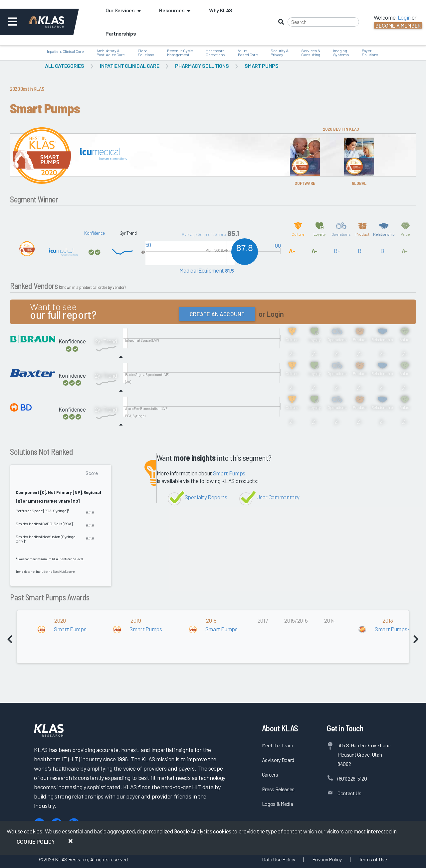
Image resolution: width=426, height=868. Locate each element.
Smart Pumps (261, 66)
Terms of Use (373, 859)
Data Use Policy (279, 859)
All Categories (64, 66)
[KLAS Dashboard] (55, 22)
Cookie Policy (36, 841)
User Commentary (278, 497)
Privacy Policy (327, 859)
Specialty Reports (206, 497)
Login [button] (404, 17)
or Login (271, 314)
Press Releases (278, 789)
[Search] (323, 22)
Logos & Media (278, 804)
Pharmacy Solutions (202, 66)
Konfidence (95, 233)
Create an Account (217, 314)
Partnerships (121, 33)
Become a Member (398, 25)
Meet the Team (278, 745)
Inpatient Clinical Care (129, 66)
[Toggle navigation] (13, 22)
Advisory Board (278, 760)
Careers (270, 774)
